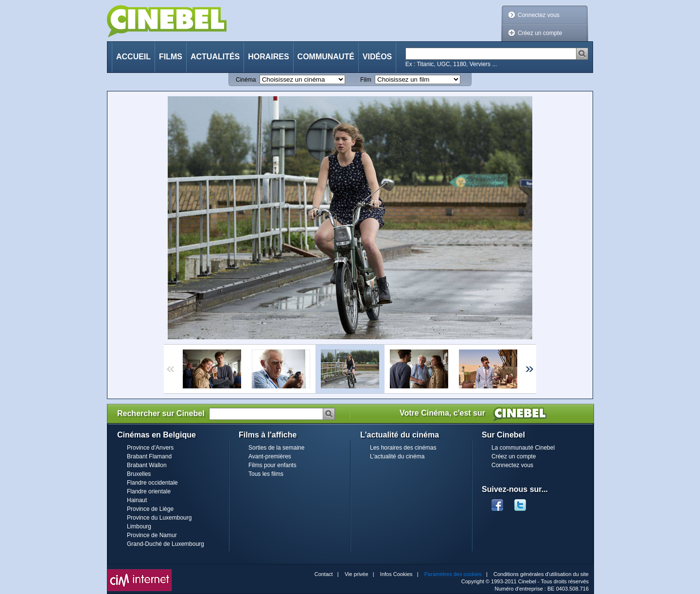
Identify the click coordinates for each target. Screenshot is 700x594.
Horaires (268, 57)
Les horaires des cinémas (403, 448)
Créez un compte (540, 33)
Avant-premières (270, 456)
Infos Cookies (396, 574)
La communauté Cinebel (523, 448)
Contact (324, 574)
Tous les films (266, 474)
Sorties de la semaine (276, 448)
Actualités (215, 57)
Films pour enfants (272, 465)
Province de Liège (150, 509)
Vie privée (357, 574)
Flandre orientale (149, 491)
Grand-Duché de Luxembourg (166, 544)
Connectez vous (539, 15)
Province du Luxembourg (159, 518)
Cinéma (246, 80)
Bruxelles (139, 474)
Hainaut (137, 500)
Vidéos (377, 57)
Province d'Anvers (150, 448)
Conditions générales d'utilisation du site (541, 574)
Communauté (326, 57)
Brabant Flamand (149, 456)
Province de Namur (152, 535)
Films (171, 57)
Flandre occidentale (152, 483)
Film (366, 80)
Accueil (133, 57)
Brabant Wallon (147, 465)
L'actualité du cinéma (397, 456)
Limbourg (139, 526)
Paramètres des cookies (453, 574)
